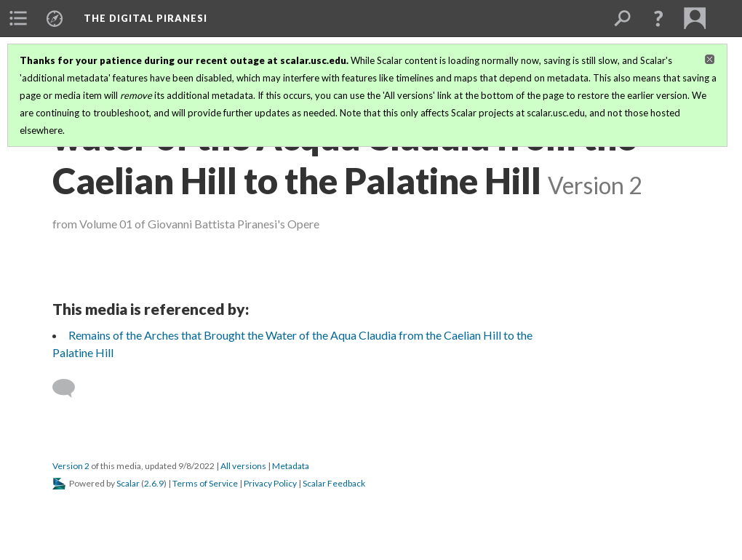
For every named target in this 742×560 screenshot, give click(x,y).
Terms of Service (205, 483)
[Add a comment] (70, 388)
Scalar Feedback (334, 483)
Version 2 (71, 466)
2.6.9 (154, 483)
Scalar (128, 483)
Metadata (291, 466)
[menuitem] (18, 18)
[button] (658, 18)
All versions (243, 466)
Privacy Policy (270, 483)
